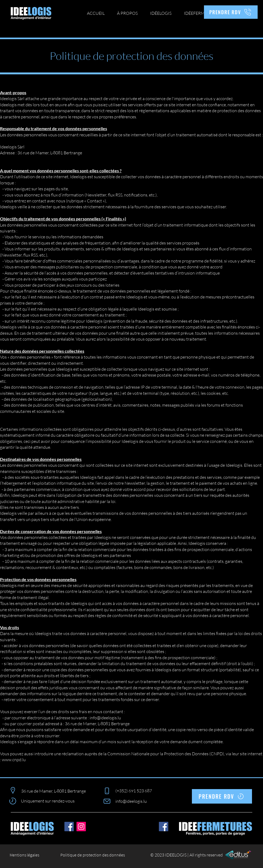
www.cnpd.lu (14, 760)
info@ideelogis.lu (105, 718)
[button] (161, 13)
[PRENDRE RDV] (231, 12)
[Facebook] (69, 827)
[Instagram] (81, 827)
